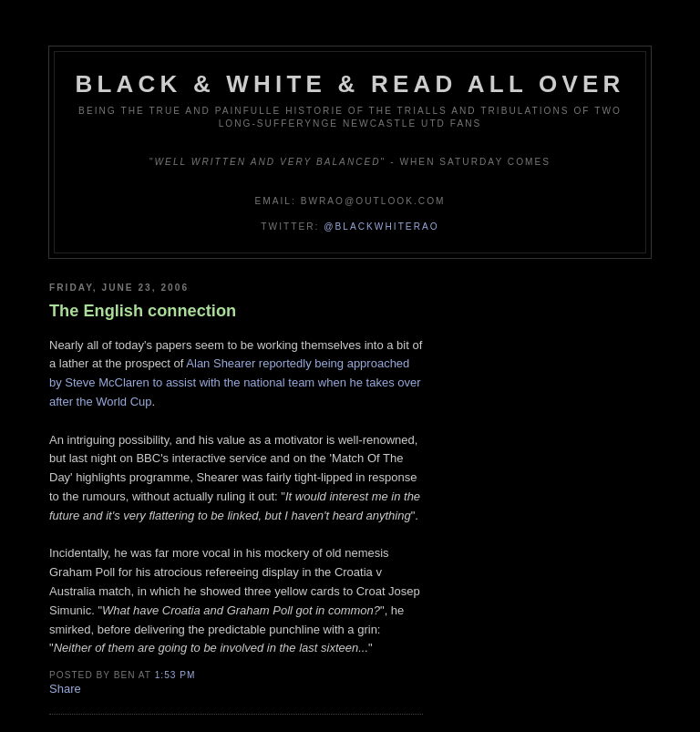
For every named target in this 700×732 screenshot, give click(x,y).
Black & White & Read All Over (350, 84)
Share (65, 689)
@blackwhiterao (381, 227)
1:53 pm (175, 675)
